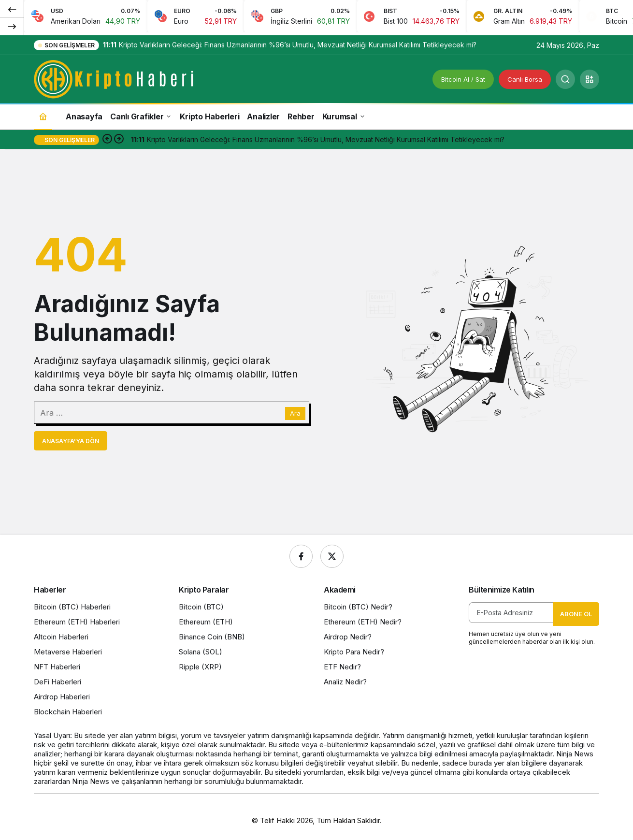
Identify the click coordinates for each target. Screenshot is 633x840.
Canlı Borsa (525, 79)
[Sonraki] (12, 26)
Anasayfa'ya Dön (71, 441)
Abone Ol (576, 614)
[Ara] (565, 79)
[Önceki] (12, 9)
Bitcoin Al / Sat (463, 79)
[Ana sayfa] (43, 116)
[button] (590, 79)
